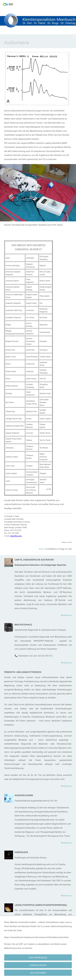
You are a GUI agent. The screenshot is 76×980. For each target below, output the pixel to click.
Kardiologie (21, 852)
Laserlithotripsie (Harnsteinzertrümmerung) (41, 905)
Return (42, 549)
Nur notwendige (38, 957)
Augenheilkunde (24, 795)
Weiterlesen (66, 615)
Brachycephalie (23, 625)
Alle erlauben (38, 973)
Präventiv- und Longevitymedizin (23, 672)
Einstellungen (38, 965)
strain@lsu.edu (16, 536)
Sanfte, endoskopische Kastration (34, 560)
